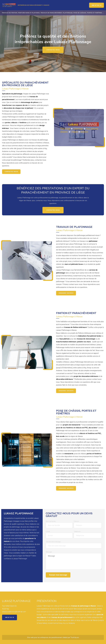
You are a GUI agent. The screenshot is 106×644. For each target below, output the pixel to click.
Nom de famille (51, 521)
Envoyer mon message (58, 575)
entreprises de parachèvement (51, 637)
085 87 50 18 (97, 5)
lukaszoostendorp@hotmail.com (14, 612)
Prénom (76, 521)
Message (49, 552)
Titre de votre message (53, 542)
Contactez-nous (53, 50)
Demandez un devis (66, 293)
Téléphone (77, 531)
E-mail (48, 531)
